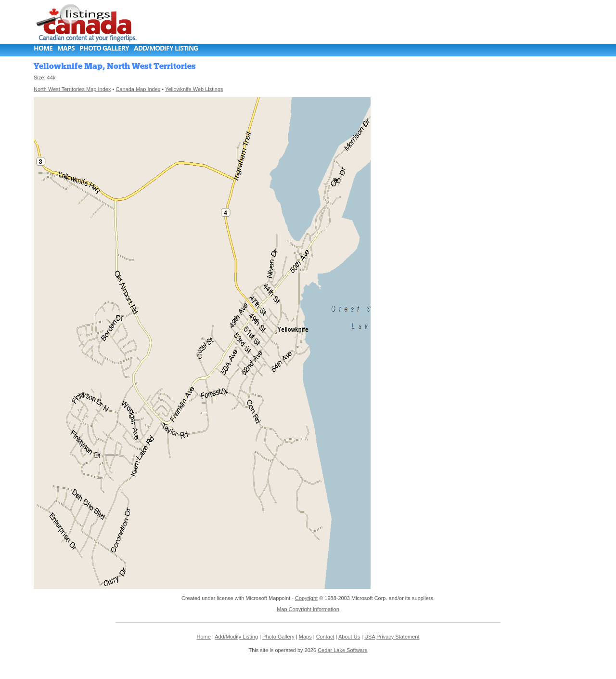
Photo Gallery (104, 48)
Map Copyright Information (308, 609)
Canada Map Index (138, 89)
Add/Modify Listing (166, 48)
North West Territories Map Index (72, 89)
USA (370, 637)
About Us (349, 637)
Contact (325, 637)
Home (43, 48)
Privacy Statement (398, 637)
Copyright (306, 598)
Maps (66, 48)
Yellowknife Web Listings (194, 89)
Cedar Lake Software (342, 650)
